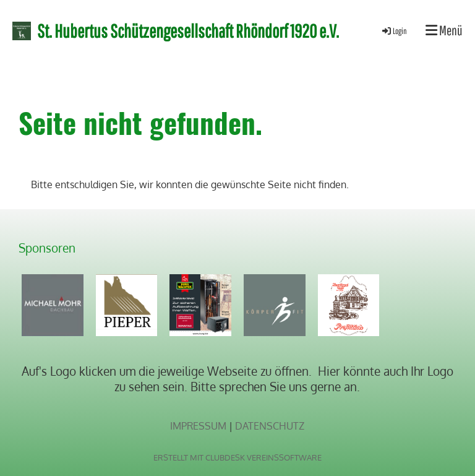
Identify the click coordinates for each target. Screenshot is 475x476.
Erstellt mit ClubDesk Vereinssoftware (237, 457)
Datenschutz (270, 426)
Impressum (198, 426)
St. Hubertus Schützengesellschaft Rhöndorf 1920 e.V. (188, 31)
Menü (444, 30)
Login (394, 31)
